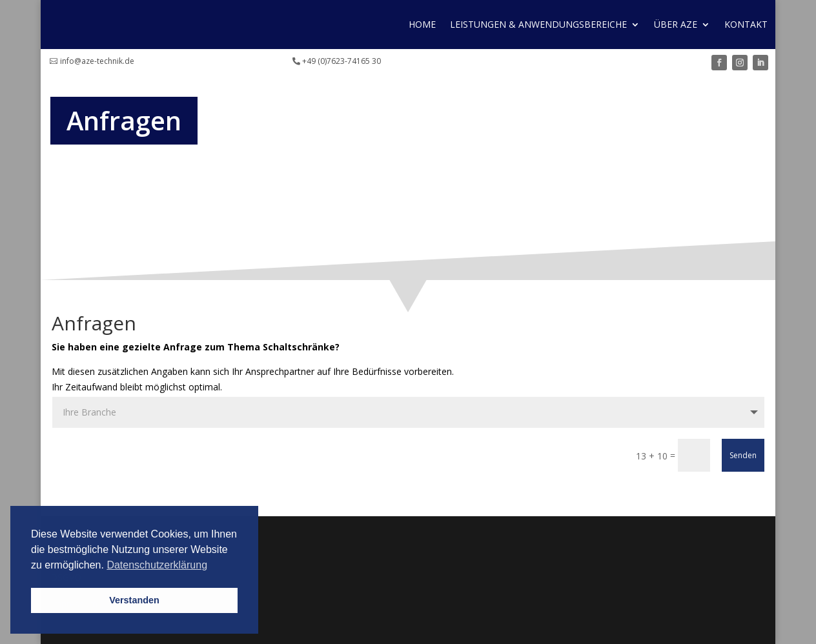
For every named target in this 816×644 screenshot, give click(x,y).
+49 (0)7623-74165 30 (342, 61)
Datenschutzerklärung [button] (157, 565)
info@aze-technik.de (97, 61)
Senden (743, 455)
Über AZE (676, 24)
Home (422, 24)
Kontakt (746, 24)
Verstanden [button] (134, 600)
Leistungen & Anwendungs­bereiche (538, 24)
